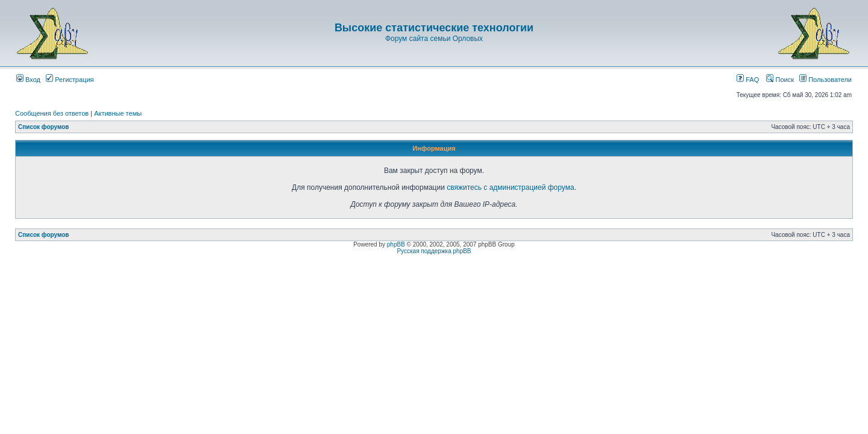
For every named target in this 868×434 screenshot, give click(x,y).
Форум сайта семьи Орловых (434, 39)
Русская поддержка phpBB (434, 251)
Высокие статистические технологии (434, 28)
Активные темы (118, 113)
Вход (28, 80)
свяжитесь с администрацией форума (510, 187)
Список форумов (44, 127)
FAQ (748, 80)
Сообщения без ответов (52, 113)
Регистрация (70, 80)
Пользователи (826, 80)
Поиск (780, 80)
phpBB (396, 244)
